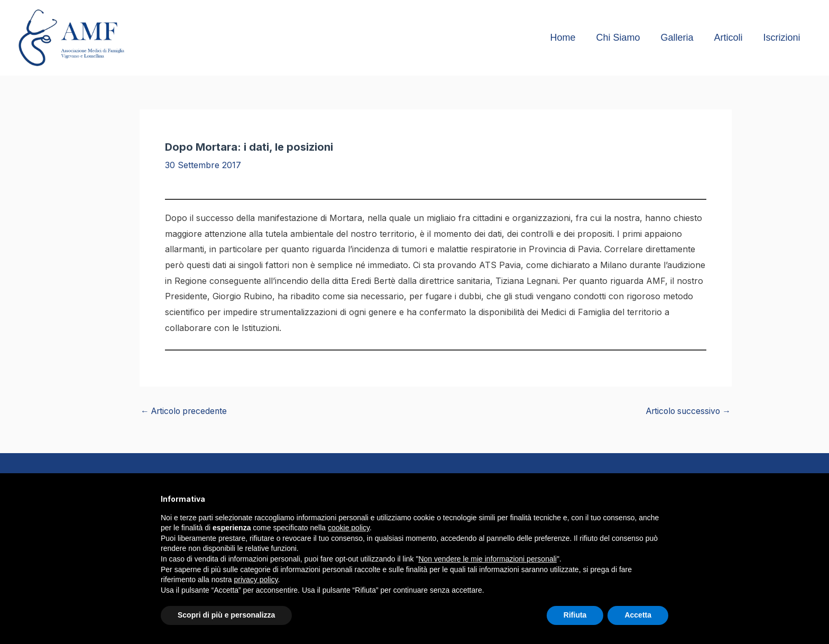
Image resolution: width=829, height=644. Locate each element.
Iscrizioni (782, 38)
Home (570, 38)
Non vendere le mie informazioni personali (487, 559)
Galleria (681, 38)
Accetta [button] (638, 615)
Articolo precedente (186, 411)
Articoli (731, 38)
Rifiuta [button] (575, 615)
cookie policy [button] (349, 528)
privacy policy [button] (256, 579)
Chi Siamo (624, 38)
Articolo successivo (686, 411)
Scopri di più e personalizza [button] (226, 615)
